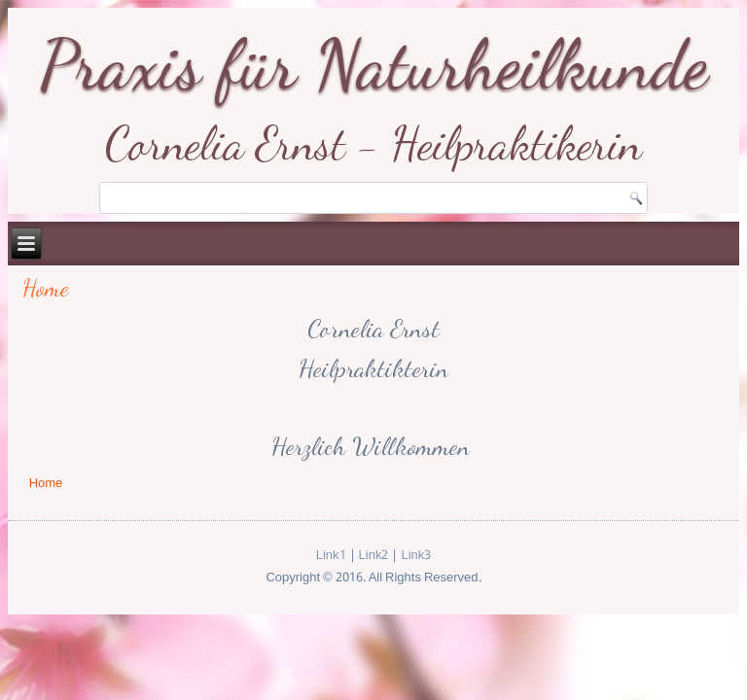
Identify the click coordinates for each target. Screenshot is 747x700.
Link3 (416, 556)
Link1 (331, 556)
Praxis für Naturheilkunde (374, 64)
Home (46, 288)
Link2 (374, 556)
